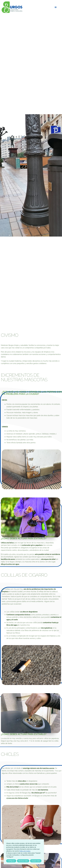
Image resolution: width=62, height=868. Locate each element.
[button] (56, 7)
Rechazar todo (23, 861)
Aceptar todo (36, 861)
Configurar (11, 861)
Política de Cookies (25, 851)
